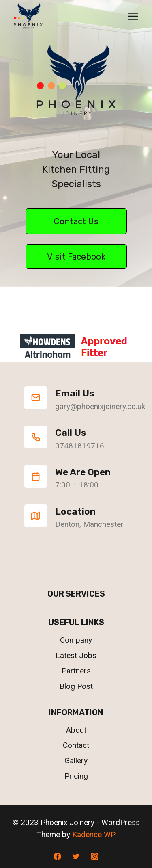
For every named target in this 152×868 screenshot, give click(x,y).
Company (76, 640)
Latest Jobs (76, 655)
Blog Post (76, 686)
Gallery (76, 761)
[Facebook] (58, 856)
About (76, 730)
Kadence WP (94, 834)
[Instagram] (94, 856)
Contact (76, 745)
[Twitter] (76, 856)
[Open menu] (133, 16)
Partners (76, 671)
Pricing (76, 776)
